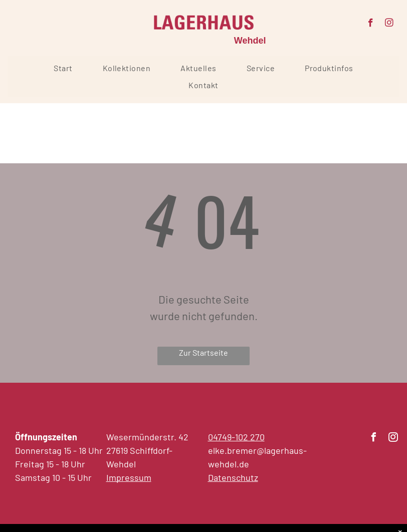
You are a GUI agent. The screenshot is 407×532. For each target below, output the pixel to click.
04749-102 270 (236, 437)
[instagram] (389, 24)
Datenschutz (233, 477)
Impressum (129, 477)
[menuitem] (63, 68)
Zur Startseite (203, 352)
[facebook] (371, 24)
